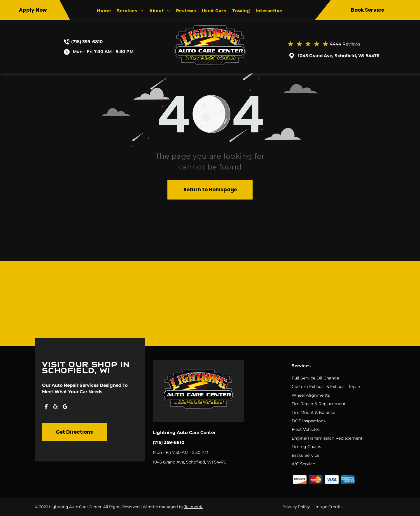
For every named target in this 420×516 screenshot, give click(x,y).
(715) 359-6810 (87, 42)
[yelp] (55, 408)
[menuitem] (107, 11)
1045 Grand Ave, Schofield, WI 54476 (339, 56)
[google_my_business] (65, 408)
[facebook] (46, 408)
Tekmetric (194, 507)
